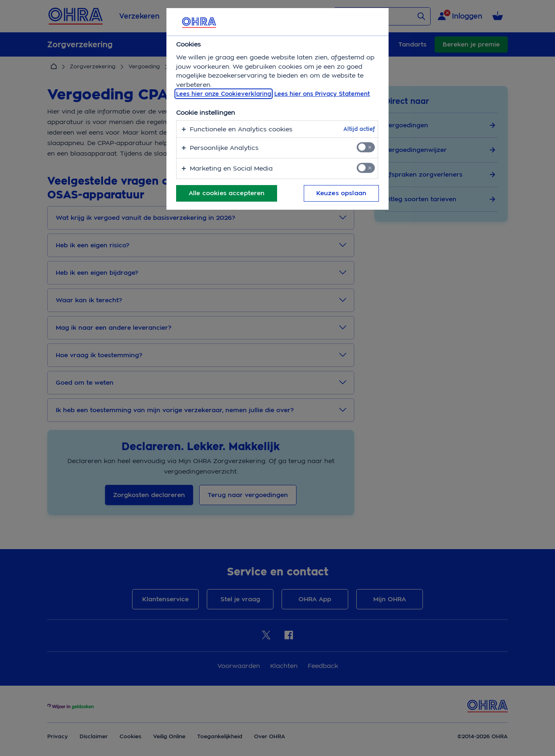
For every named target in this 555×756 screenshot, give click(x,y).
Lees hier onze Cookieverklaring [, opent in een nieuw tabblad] (224, 94)
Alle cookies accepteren (227, 193)
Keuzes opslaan (341, 193)
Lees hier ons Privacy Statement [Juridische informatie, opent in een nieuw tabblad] (322, 94)
